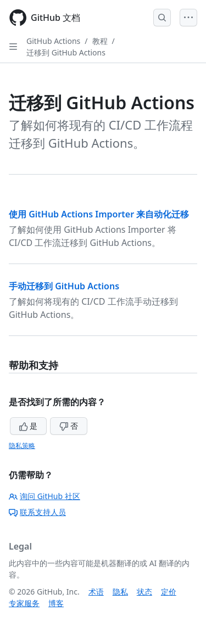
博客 (56, 603)
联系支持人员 (37, 512)
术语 (96, 592)
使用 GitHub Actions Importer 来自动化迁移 (99, 214)
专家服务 (24, 603)
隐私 (120, 592)
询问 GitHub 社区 (44, 496)
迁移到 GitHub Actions (66, 52)
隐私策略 (22, 446)
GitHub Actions (53, 41)
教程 (100, 41)
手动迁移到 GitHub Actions (64, 286)
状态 (144, 592)
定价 (169, 592)
